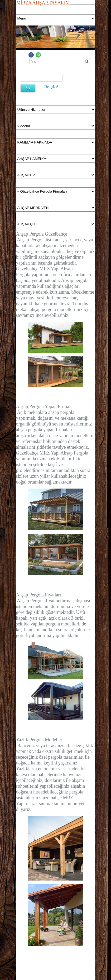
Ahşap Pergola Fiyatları (39, 595)
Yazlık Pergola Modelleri (40, 740)
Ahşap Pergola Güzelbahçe (42, 234)
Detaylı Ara (53, 87)
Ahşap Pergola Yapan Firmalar (45, 407)
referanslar (32, 441)
